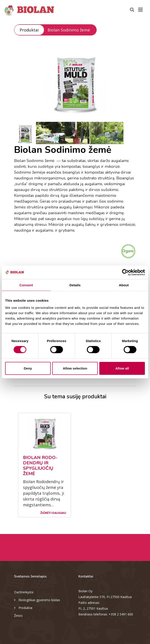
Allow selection (75, 368)
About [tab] (124, 285)
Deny (28, 368)
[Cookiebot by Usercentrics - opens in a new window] (125, 272)
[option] (75, 81)
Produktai (29, 30)
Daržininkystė (24, 592)
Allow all (122, 368)
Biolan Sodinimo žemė (69, 30)
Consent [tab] (26, 285)
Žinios (18, 616)
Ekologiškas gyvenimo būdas (37, 600)
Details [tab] (75, 285)
